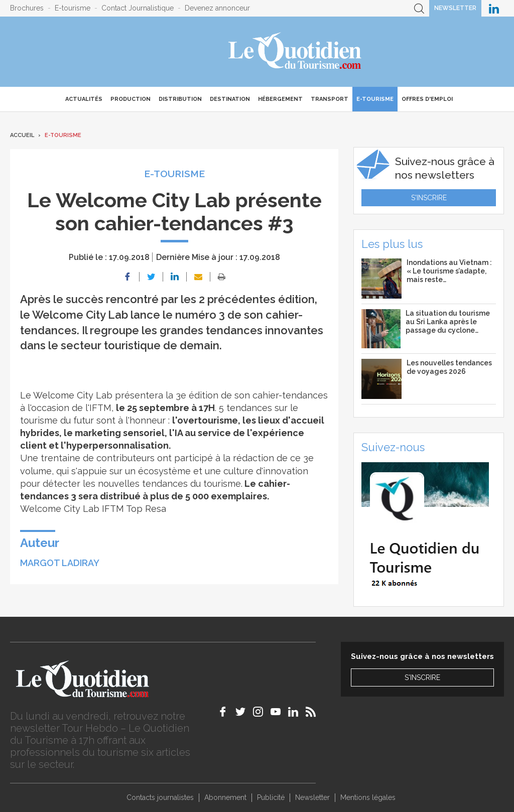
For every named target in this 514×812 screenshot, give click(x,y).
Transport (330, 99)
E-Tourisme (375, 99)
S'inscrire (429, 198)
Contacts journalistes (160, 797)
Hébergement (280, 99)
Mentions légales (368, 797)
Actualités (84, 99)
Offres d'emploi (427, 99)
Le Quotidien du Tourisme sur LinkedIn (494, 8)
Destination (230, 99)
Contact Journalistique (138, 8)
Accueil (22, 135)
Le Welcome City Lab (66, 395)
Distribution (180, 99)
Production (131, 99)
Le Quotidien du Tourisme (295, 52)
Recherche (419, 8)
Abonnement (225, 797)
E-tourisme (73, 8)
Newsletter (455, 8)
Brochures (27, 8)
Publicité (271, 797)
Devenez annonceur (217, 8)
